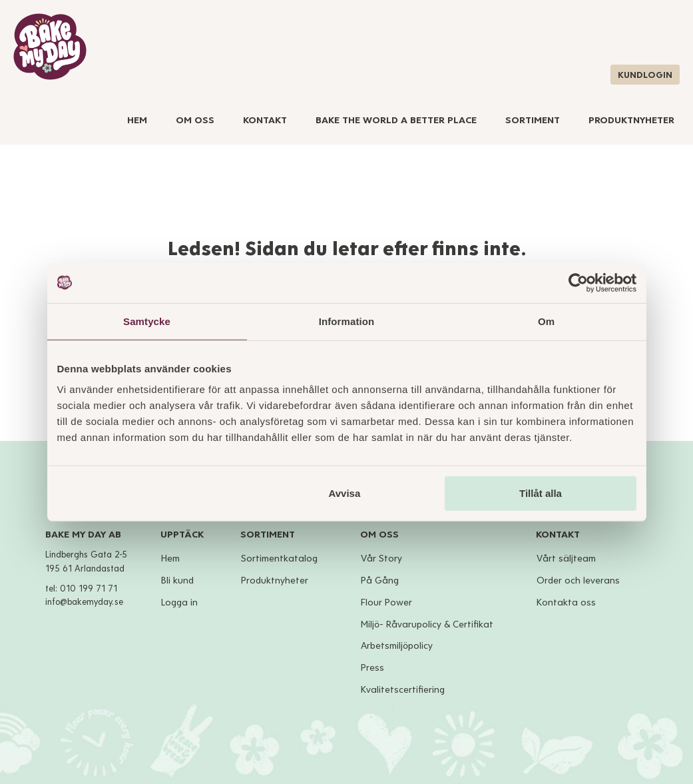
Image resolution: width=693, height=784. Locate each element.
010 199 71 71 (89, 589)
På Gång (380, 581)
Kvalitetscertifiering (403, 690)
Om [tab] (546, 321)
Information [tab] (347, 321)
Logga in (179, 602)
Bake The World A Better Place (396, 120)
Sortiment (533, 120)
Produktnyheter (631, 120)
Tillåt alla (541, 493)
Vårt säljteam (566, 559)
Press (372, 668)
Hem (137, 120)
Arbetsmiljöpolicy (397, 646)
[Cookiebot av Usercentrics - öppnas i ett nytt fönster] (578, 282)
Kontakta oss (566, 602)
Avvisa (344, 493)
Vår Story (381, 559)
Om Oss (195, 120)
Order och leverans (578, 581)
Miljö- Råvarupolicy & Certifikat (427, 624)
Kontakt (265, 120)
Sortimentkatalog (279, 559)
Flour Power (386, 602)
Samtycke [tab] (147, 321)
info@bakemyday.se (84, 602)
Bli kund (177, 581)
